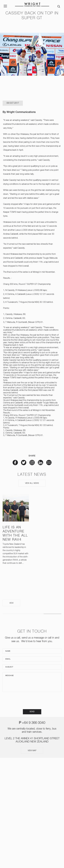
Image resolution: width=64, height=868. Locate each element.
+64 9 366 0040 (34, 723)
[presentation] (32, 701)
